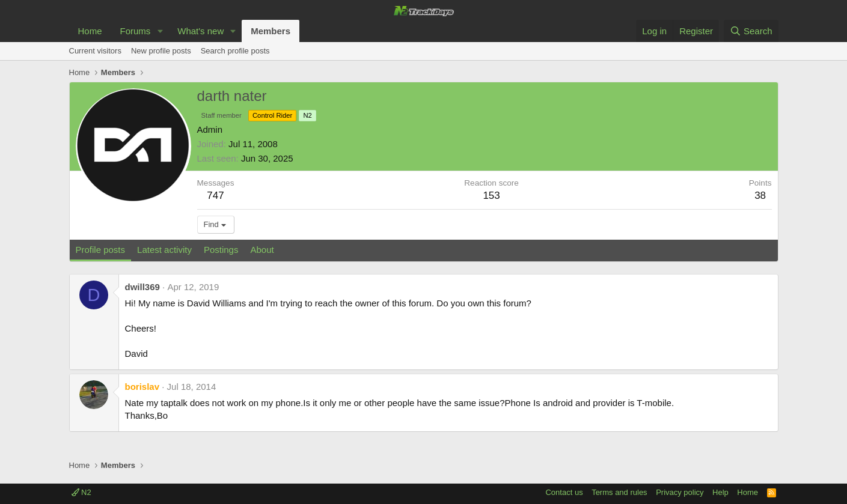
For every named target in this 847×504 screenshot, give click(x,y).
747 (215, 196)
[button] (160, 31)
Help (720, 492)
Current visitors (95, 51)
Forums (136, 31)
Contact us (564, 492)
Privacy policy (680, 492)
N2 (81, 492)
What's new (200, 31)
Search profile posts (235, 51)
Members (271, 31)
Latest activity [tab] (164, 250)
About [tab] (262, 250)
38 (760, 196)
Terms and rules (619, 492)
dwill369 (142, 287)
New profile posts (161, 51)
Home (90, 31)
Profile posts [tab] (101, 250)
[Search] (751, 31)
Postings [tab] (221, 250)
